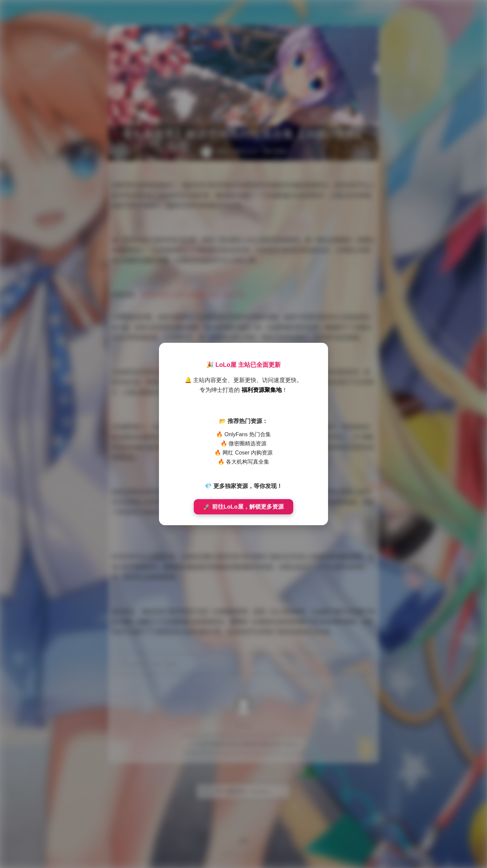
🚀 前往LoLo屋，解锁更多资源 (243, 507)
